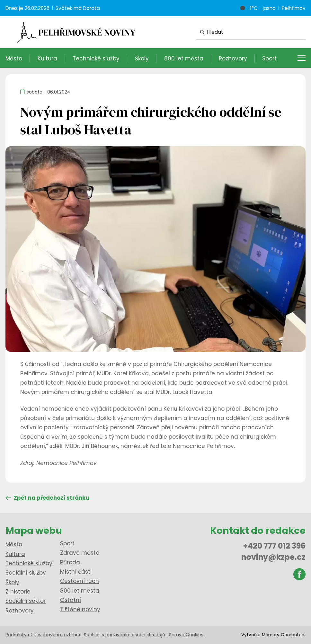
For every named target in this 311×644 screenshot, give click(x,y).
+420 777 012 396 (274, 546)
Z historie (18, 592)
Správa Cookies (186, 635)
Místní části (76, 572)
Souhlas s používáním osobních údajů (124, 635)
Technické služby (96, 58)
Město (14, 58)
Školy (142, 58)
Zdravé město (80, 553)
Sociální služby (26, 573)
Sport (269, 58)
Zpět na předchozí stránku (47, 498)
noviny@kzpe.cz (273, 557)
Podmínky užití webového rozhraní (43, 635)
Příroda (70, 562)
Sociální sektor (26, 601)
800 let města (184, 58)
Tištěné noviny (80, 609)
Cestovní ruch (80, 581)
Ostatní (71, 600)
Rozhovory (233, 58)
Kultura (47, 58)
